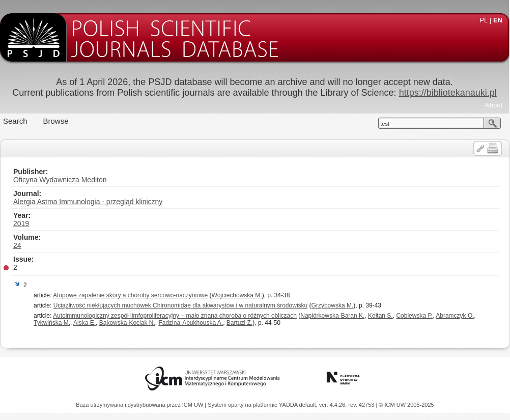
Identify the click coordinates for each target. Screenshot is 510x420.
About (494, 105)
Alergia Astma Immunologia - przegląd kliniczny (88, 202)
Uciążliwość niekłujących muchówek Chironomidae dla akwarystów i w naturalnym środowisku (181, 305)
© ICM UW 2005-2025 (406, 405)
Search (15, 121)
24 (17, 245)
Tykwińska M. (52, 323)
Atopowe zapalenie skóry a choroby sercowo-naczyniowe (130, 295)
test (385, 124)
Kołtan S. (380, 316)
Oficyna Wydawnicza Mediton (60, 180)
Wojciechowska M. (237, 295)
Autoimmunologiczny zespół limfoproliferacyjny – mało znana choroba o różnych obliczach (175, 316)
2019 (21, 223)
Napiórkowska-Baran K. (332, 316)
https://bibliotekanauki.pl (448, 93)
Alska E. (84, 323)
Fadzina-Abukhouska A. (191, 323)
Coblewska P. (414, 316)
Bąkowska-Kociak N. (127, 323)
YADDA (289, 405)
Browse (56, 121)
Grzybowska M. (333, 305)
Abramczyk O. (455, 316)
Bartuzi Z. (239, 323)
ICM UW (194, 405)
